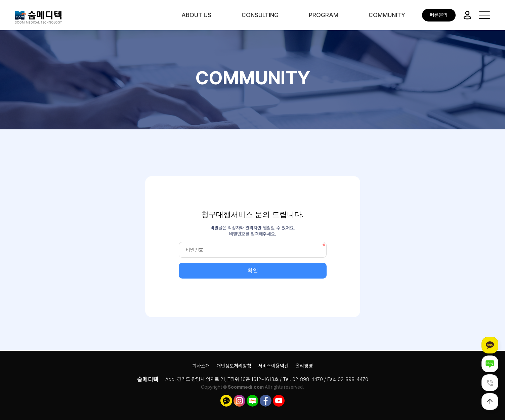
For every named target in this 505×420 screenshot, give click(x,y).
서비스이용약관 (273, 366)
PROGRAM (324, 15)
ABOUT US (196, 15)
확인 (253, 270)
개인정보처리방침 (234, 366)
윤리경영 (304, 366)
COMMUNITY (387, 15)
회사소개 (201, 366)
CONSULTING (260, 15)
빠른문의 (439, 15)
